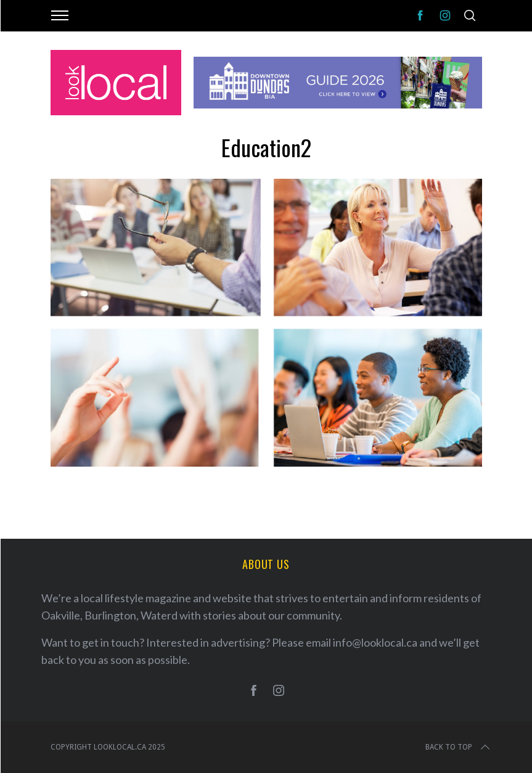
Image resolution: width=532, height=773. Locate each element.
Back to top (459, 747)
